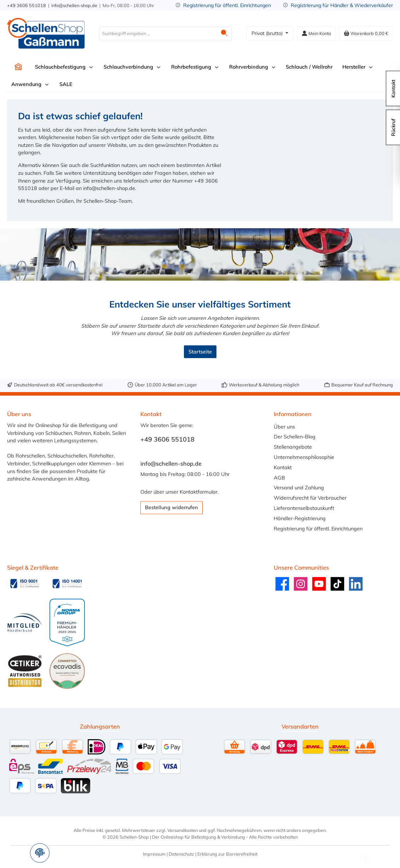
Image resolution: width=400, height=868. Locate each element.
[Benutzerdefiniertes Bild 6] (67, 671)
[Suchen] (224, 33)
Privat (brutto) (268, 33)
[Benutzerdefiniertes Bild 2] (67, 584)
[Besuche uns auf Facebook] (282, 584)
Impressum (154, 854)
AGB (279, 478)
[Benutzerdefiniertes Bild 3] (25, 623)
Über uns (284, 427)
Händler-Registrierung (300, 518)
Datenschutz (181, 854)
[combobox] (158, 33)
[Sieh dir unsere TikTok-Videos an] (337, 584)
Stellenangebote (293, 447)
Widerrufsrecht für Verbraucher (310, 498)
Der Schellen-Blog (295, 437)
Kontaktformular (199, 492)
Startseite (200, 352)
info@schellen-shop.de (74, 5)
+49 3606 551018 (27, 5)
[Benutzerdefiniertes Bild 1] (25, 584)
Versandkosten (182, 830)
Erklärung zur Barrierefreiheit (227, 854)
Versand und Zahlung (299, 488)
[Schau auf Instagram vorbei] (301, 584)
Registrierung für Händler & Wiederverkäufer (342, 5)
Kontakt (283, 467)
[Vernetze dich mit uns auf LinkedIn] (356, 584)
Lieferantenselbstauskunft (304, 508)
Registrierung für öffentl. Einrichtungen (227, 5)
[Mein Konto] (316, 33)
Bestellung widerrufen (172, 507)
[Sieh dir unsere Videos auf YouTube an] (319, 584)
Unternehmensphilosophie (304, 457)
